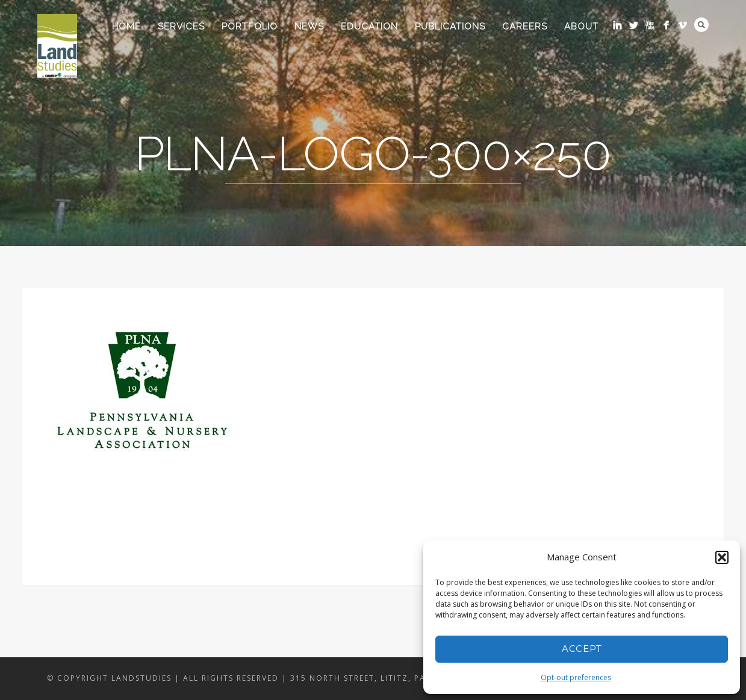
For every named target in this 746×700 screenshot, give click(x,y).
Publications (450, 26)
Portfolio (250, 26)
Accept (582, 649)
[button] (722, 557)
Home (126, 26)
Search (701, 25)
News (309, 26)
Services (181, 26)
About (581, 26)
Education (369, 26)
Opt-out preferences (576, 677)
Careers (525, 26)
